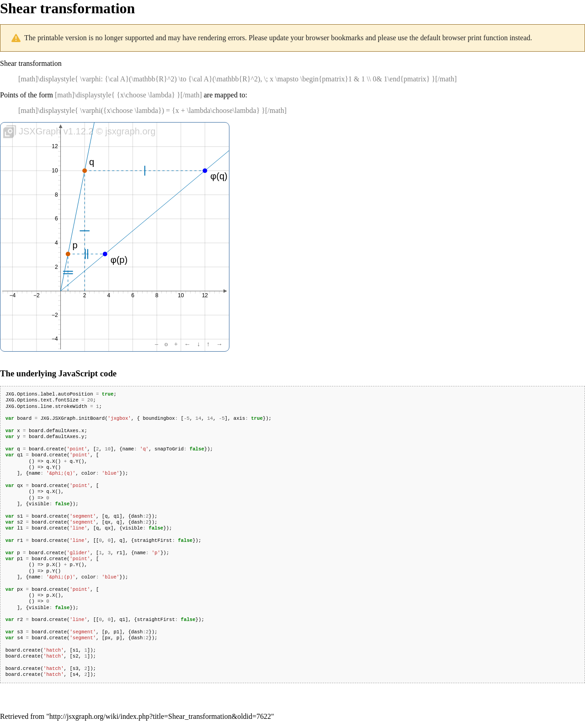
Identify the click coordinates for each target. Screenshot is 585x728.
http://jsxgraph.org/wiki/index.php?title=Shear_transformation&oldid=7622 (160, 716)
